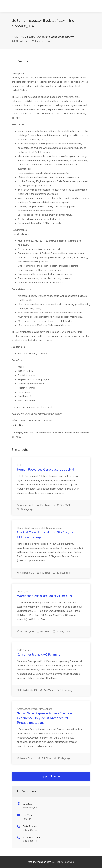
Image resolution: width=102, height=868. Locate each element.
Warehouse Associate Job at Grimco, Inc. (45, 596)
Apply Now (51, 776)
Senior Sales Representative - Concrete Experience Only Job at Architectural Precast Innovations (45, 718)
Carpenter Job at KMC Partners (39, 655)
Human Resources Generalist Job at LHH (45, 470)
